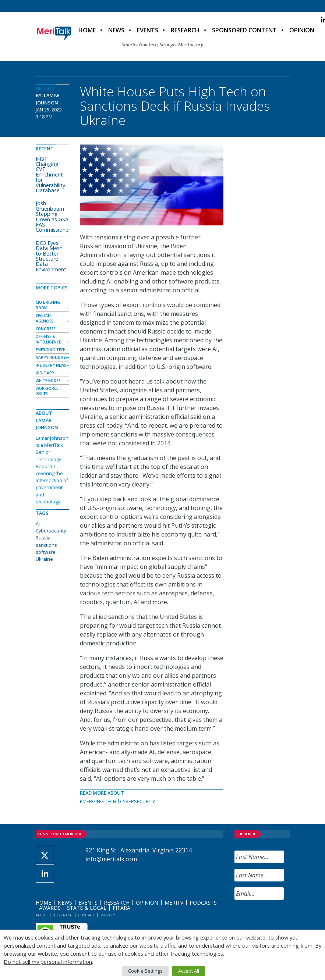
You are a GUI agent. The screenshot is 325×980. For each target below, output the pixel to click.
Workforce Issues (47, 391)
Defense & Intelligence (48, 339)
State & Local (87, 908)
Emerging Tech (98, 801)
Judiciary (45, 373)
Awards (50, 908)
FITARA (121, 908)
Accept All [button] (189, 971)
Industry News (51, 365)
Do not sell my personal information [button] (48, 962)
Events (148, 30)
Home (87, 30)
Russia (43, 538)
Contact (86, 915)
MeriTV (174, 903)
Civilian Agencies (45, 318)
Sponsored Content (244, 30)
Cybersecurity (137, 801)
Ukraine (44, 559)
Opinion (302, 30)
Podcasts (203, 903)
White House (48, 381)
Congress (46, 329)
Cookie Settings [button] (145, 971)
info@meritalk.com (111, 859)
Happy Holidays (52, 357)
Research (185, 30)
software (46, 552)
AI (38, 524)
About (41, 915)
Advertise (63, 915)
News (116, 30)
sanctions (46, 545)
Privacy (108, 915)
